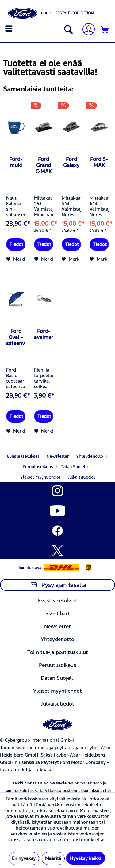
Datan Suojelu (74, 467)
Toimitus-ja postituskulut (58, 652)
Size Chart (58, 613)
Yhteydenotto (90, 456)
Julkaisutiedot (81, 477)
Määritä (53, 858)
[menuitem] (10, 29)
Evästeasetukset (23, 456)
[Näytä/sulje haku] (67, 30)
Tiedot (16, 244)
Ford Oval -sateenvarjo (16, 337)
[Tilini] (86, 30)
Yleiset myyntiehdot (40, 477)
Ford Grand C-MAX (44, 165)
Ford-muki (16, 162)
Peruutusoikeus (38, 467)
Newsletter (58, 456)
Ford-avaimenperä (44, 334)
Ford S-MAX (99, 162)
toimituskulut (17, 791)
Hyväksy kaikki (86, 858)
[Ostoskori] (105, 30)
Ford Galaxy (71, 162)
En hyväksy (24, 858)
